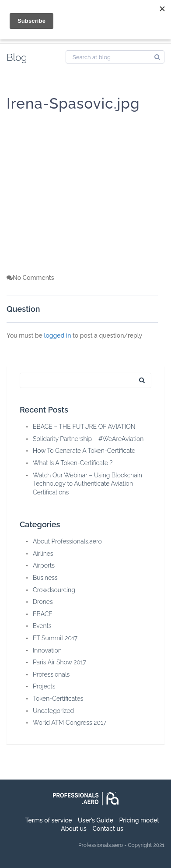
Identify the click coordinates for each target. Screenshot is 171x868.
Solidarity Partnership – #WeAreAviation (88, 439)
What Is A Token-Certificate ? (73, 463)
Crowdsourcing (54, 590)
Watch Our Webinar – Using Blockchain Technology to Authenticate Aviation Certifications (87, 484)
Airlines (43, 554)
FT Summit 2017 (55, 638)
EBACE (43, 614)
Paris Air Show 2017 (59, 662)
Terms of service (49, 820)
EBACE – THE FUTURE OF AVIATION (84, 427)
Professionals (51, 674)
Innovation (47, 650)
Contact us (108, 829)
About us (74, 829)
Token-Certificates (58, 699)
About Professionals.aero (67, 541)
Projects (44, 686)
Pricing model (139, 820)
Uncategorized (53, 711)
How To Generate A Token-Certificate (84, 451)
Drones (43, 602)
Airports (44, 565)
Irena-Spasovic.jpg (73, 104)
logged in (57, 335)
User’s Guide (96, 820)
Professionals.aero (101, 845)
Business (45, 578)
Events (42, 626)
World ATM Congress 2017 (70, 723)
